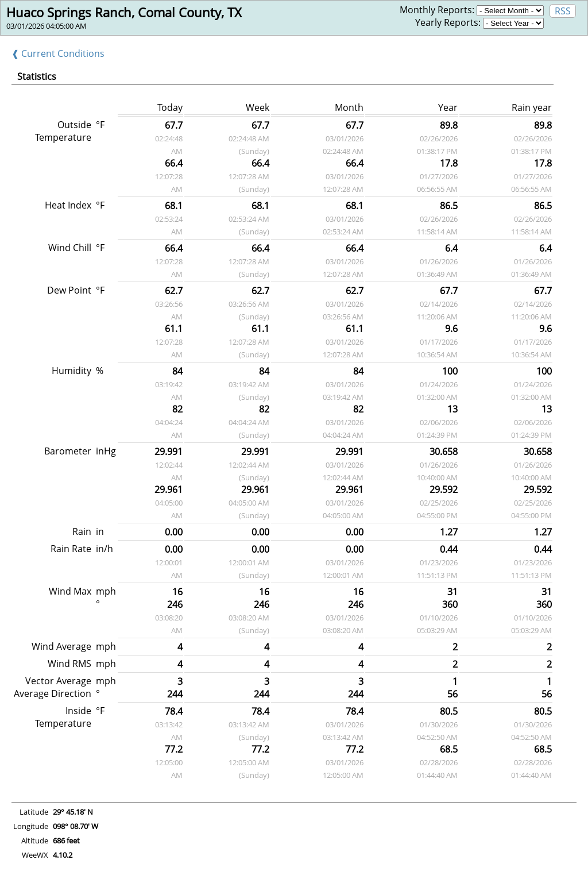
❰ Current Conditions (58, 53)
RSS (563, 11)
